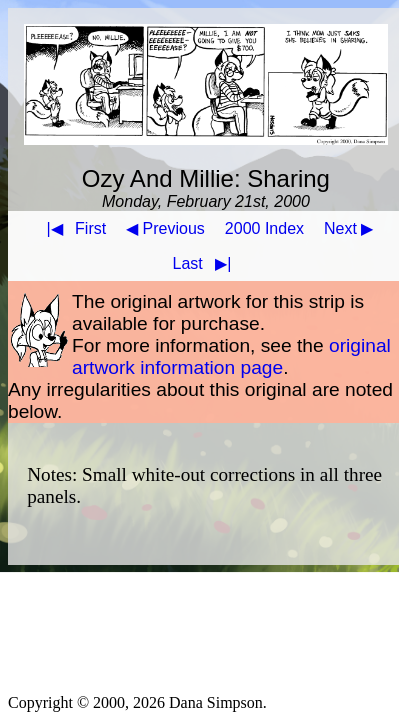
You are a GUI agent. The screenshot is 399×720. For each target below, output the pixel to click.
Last (206, 263)
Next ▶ (348, 228)
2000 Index (264, 228)
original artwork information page (231, 356)
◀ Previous (165, 228)
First (72, 228)
